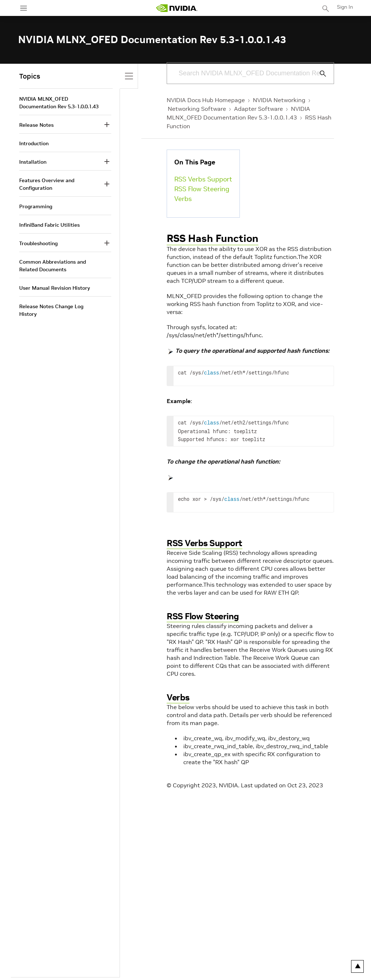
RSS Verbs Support (203, 179)
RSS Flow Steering (202, 189)
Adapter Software (259, 109)
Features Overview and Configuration (47, 184)
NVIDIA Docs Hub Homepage (206, 100)
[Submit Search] (319, 74)
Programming (36, 206)
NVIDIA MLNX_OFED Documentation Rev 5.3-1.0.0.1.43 (59, 103)
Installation (33, 162)
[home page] (177, 8)
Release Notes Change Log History (51, 310)
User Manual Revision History (55, 288)
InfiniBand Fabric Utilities (49, 225)
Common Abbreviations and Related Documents (53, 266)
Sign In (345, 7)
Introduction (34, 143)
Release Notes (36, 125)
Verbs (183, 199)
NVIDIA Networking (279, 100)
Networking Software (197, 109)
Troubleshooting (38, 243)
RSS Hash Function (212, 238)
